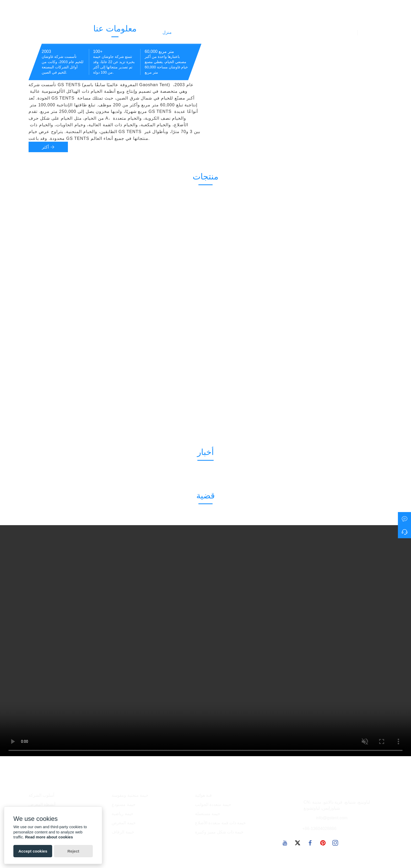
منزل (167, 32)
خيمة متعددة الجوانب (213, 804)
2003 (46, 51)
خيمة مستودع (123, 804)
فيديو (347, 32)
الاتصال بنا (292, 32)
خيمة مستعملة (208, 814)
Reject (73, 851)
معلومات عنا (321, 33)
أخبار (214, 33)
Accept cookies (33, 851)
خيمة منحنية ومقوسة (130, 795)
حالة (234, 33)
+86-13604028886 (319, 829)
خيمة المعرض (124, 823)
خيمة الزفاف (123, 832)
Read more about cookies (49, 837)
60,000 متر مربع (159, 51)
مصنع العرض (262, 33)
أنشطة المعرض (42, 804)
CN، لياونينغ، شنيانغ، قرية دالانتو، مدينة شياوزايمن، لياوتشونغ (337, 805)
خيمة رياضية (122, 814)
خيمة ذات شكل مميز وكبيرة (219, 832)
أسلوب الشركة (41, 795)
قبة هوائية (203, 795)
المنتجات (189, 33)
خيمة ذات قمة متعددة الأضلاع (221, 823)
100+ (98, 51)
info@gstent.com (332, 818)
